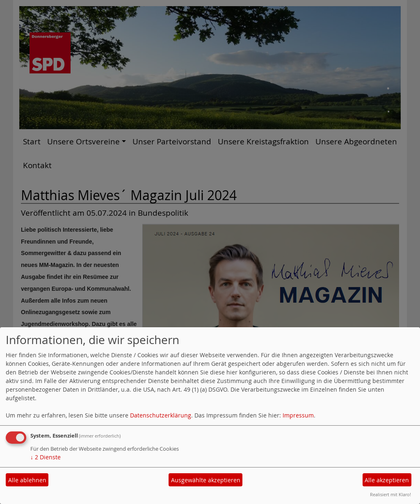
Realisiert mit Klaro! (390, 494)
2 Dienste (46, 457)
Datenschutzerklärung (161, 415)
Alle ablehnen (27, 480)
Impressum (298, 415)
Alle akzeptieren (387, 480)
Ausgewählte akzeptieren (206, 480)
